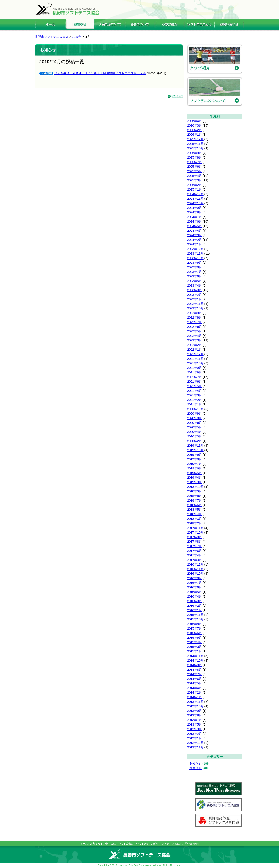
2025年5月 (195, 171)
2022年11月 (195, 304)
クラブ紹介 (150, 844)
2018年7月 (195, 500)
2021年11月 (195, 359)
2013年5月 (195, 724)
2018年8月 (195, 496)
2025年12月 (195, 139)
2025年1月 (195, 189)
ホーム (84, 844)
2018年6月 (195, 505)
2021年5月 (195, 386)
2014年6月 (195, 679)
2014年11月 (195, 656)
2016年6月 (195, 587)
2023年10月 (195, 258)
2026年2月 (195, 130)
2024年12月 (195, 194)
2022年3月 (195, 340)
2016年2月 (195, 606)
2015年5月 (195, 638)
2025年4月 (195, 176)
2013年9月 (195, 711)
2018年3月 (195, 519)
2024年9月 (195, 208)
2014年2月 (195, 692)
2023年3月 (195, 290)
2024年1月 (195, 244)
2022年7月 (195, 322)
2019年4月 (195, 478)
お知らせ (196, 763)
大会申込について (113, 844)
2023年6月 (195, 276)
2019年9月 (195, 455)
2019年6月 (195, 468)
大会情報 (196, 768)
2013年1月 (195, 738)
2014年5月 (195, 683)
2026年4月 (195, 121)
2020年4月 (195, 432)
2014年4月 (195, 688)
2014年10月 (195, 660)
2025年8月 (195, 157)
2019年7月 (195, 464)
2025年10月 (195, 148)
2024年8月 (195, 212)
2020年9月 (195, 414)
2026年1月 (195, 135)
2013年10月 (195, 706)
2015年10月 (195, 619)
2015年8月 (195, 624)
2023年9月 (195, 263)
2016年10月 (195, 574)
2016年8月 (195, 578)
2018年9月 (195, 491)
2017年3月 (195, 560)
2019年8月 (195, 459)
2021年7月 (195, 377)
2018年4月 (195, 514)
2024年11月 (195, 199)
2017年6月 (195, 551)
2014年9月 (195, 665)
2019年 (77, 37)
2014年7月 (195, 674)
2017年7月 (195, 546)
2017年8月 (195, 542)
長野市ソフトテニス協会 (52, 37)
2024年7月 (195, 217)
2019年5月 (195, 473)
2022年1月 (195, 350)
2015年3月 (195, 647)
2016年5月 (195, 592)
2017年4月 (195, 555)
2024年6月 (195, 221)
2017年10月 (195, 532)
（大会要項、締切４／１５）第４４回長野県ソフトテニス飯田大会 (100, 73)
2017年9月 (195, 537)
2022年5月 (195, 331)
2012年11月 (195, 747)
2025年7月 (195, 162)
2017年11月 (195, 528)
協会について (134, 844)
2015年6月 (195, 633)
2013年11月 (195, 702)
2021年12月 (195, 354)
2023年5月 (195, 281)
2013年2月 (195, 734)
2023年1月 (195, 299)
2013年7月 (195, 720)
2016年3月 (195, 601)
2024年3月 (195, 235)
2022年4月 (195, 336)
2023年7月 (195, 272)
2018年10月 (195, 487)
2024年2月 (195, 240)
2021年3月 (195, 395)
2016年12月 (195, 564)
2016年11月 (195, 569)
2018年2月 (195, 523)
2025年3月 (195, 180)
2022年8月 (195, 317)
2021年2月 (195, 400)
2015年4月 (195, 642)
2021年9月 (195, 368)
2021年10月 (195, 363)
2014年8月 (195, 670)
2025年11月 (195, 144)
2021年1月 (195, 404)
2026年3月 (195, 125)
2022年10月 (195, 308)
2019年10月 (195, 450)
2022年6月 (195, 327)
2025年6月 (195, 167)
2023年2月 (195, 295)
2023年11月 (195, 253)
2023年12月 (195, 249)
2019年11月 (195, 446)
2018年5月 (195, 510)
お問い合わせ (190, 844)
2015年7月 (195, 628)
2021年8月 (195, 372)
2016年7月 (195, 583)
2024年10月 (195, 203)
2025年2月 (195, 185)
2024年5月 (195, 226)
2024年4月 (195, 231)
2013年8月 (195, 715)
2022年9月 (195, 313)
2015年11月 (195, 615)
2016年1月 (195, 610)
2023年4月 (195, 285)
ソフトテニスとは (169, 844)
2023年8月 (195, 267)
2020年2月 (195, 441)
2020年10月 (195, 409)
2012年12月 (195, 743)
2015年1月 (195, 651)
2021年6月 (195, 382)
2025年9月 (195, 153)
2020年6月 (195, 423)
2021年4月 (195, 391)
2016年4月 (195, 596)
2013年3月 (195, 729)
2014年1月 (195, 697)
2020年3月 (195, 436)
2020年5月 (195, 427)
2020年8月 (195, 418)
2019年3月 (195, 482)
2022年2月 (195, 345)
